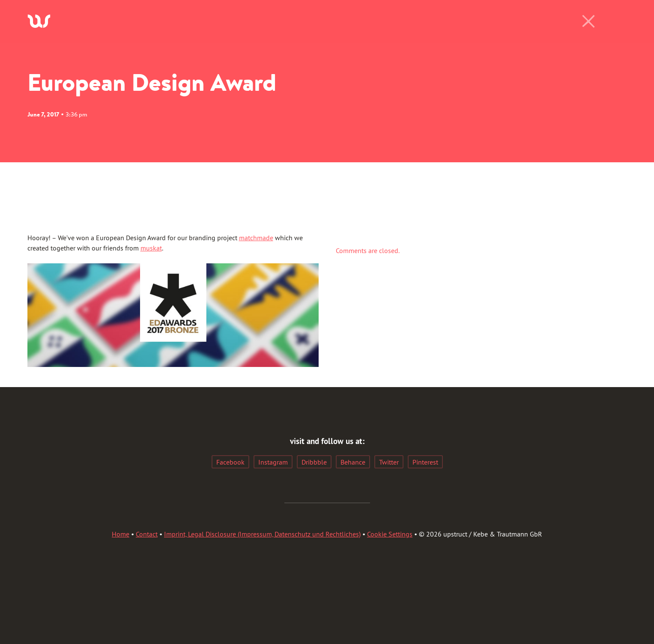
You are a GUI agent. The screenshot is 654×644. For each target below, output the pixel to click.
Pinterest (425, 462)
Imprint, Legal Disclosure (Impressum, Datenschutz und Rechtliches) (262, 534)
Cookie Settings (390, 534)
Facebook (230, 462)
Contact (147, 534)
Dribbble (314, 462)
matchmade (256, 238)
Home (121, 534)
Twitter (389, 462)
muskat (151, 248)
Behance (353, 462)
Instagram (273, 462)
